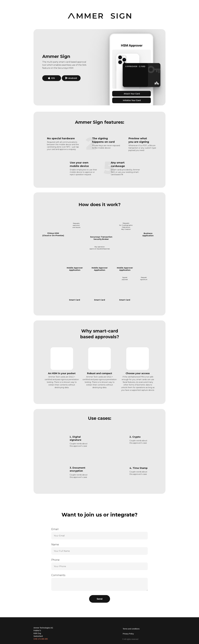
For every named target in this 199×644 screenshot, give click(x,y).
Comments (58, 575)
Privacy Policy (128, 634)
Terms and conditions (131, 629)
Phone (55, 560)
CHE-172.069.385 (41, 639)
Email (55, 529)
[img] (157, 629)
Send (100, 599)
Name (55, 545)
